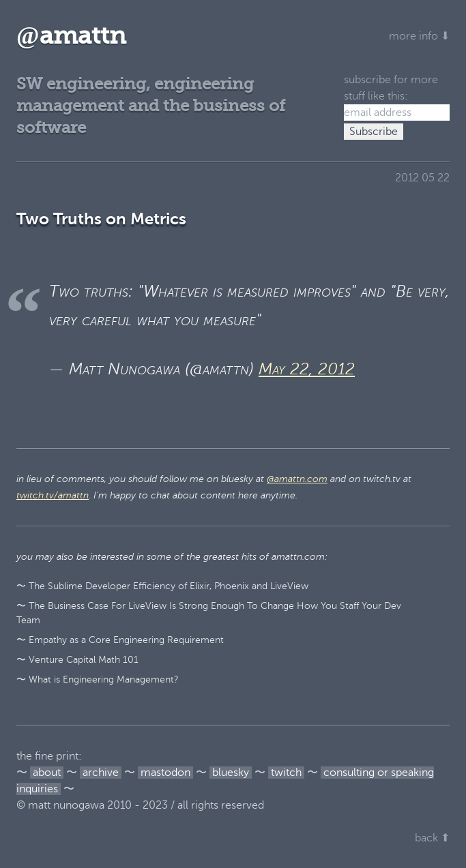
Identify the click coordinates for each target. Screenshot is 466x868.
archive (101, 773)
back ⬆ (432, 838)
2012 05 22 (422, 178)
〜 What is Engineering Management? (98, 679)
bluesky (231, 773)
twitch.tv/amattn (53, 495)
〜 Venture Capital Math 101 (77, 660)
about (47, 773)
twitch (286, 773)
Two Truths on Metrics (101, 219)
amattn (71, 36)
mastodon (165, 773)
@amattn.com (297, 479)
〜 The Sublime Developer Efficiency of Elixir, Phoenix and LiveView (162, 586)
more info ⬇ (419, 36)
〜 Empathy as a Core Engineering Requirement (120, 640)
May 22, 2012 (307, 369)
